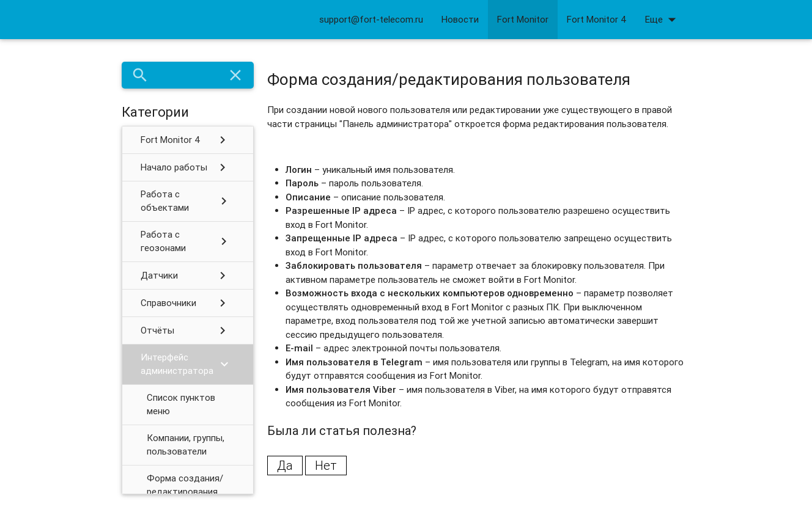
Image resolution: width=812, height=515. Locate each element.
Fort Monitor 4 (597, 19)
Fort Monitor (523, 19)
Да (285, 465)
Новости (460, 19)
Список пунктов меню (181, 404)
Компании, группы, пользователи (186, 445)
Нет (326, 465)
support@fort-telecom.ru (371, 19)
